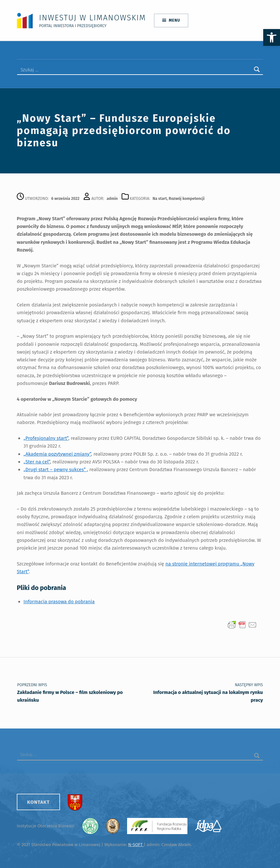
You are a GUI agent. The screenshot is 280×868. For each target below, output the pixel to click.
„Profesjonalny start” (46, 438)
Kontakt (38, 802)
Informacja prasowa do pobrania (59, 601)
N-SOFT (136, 844)
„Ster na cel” (37, 461)
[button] (272, 37)
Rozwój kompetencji (187, 198)
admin (112, 198)
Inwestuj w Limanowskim (92, 18)
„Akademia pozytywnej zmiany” (57, 454)
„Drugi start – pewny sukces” (55, 469)
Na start (160, 198)
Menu (174, 20)
